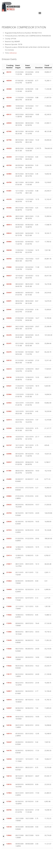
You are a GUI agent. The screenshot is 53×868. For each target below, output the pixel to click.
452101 (9, 72)
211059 (9, 572)
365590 (9, 284)
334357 (9, 326)
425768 (9, 165)
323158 (9, 437)
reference (13, 53)
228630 (9, 521)
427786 (9, 140)
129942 (9, 835)
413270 (9, 199)
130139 (9, 827)
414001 (9, 191)
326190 (9, 377)
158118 (9, 776)
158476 (9, 767)
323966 (9, 394)
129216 (9, 844)
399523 (9, 233)
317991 (9, 471)
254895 (9, 479)
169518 (9, 700)
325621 (9, 386)
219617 (9, 564)
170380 (9, 649)
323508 (9, 428)
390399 (9, 250)
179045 (9, 598)
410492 (9, 208)
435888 (9, 89)
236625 (9, 505)
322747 (9, 445)
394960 (9, 242)
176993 (9, 606)
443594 (9, 81)
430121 (9, 114)
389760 (9, 259)
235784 (9, 513)
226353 (9, 538)
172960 (9, 632)
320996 (9, 454)
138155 (9, 784)
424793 (9, 182)
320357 (9, 462)
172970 (9, 623)
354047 (9, 293)
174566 (9, 615)
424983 (9, 174)
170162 (9, 683)
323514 (9, 420)
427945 (9, 131)
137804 (9, 793)
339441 (9, 309)
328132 (9, 360)
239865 (9, 496)
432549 (9, 97)
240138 (9, 488)
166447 (9, 742)
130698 (9, 818)
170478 (9, 640)
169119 (9, 734)
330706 (9, 810)
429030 (9, 123)
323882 (9, 411)
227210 (9, 530)
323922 (9, 403)
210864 (9, 581)
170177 (9, 674)
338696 (9, 318)
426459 (9, 157)
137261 (9, 801)
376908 (9, 267)
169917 (9, 691)
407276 (9, 216)
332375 (9, 352)
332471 (9, 343)
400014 (9, 225)
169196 (9, 725)
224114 (9, 555)
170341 (9, 657)
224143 (9, 547)
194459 (9, 589)
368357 (9, 276)
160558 (9, 759)
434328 (9, 148)
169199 (9, 717)
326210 (9, 369)
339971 (9, 301)
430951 (9, 106)
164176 (9, 750)
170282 (9, 666)
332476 (9, 335)
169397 (9, 708)
